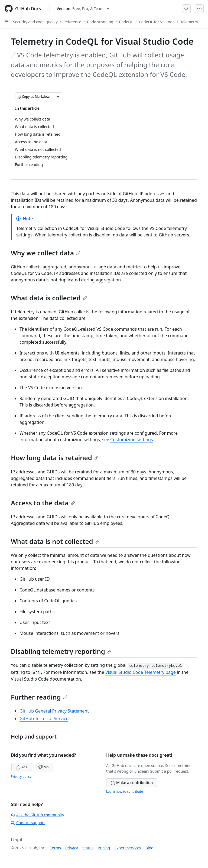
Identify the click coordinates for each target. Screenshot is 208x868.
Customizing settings (132, 440)
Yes (22, 767)
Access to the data (43, 503)
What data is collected (49, 298)
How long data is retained (55, 458)
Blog (149, 848)
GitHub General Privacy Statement (54, 711)
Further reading (39, 697)
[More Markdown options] (58, 97)
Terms (56, 848)
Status (88, 848)
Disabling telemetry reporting (61, 651)
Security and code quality (35, 22)
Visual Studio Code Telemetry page (141, 672)
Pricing (104, 848)
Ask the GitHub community (38, 815)
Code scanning (100, 22)
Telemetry (189, 22)
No (43, 767)
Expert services (128, 848)
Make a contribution (132, 783)
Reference (72, 22)
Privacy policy (21, 777)
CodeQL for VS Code (157, 22)
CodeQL (126, 22)
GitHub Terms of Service (44, 719)
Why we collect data (46, 253)
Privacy (72, 848)
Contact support (28, 823)
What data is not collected (55, 541)
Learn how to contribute (125, 791)
